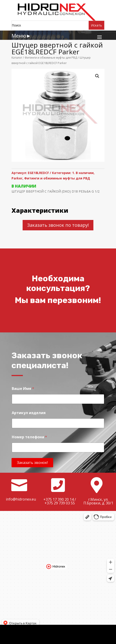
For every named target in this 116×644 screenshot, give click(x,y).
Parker (17, 178)
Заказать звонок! (32, 463)
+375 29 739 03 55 (60, 503)
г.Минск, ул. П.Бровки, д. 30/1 (98, 501)
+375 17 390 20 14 (59, 499)
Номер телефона (29, 437)
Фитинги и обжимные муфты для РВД (51, 57)
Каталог (17, 57)
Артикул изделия (29, 413)
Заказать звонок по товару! (58, 225)
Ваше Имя (23, 389)
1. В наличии (83, 173)
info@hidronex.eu (21, 499)
